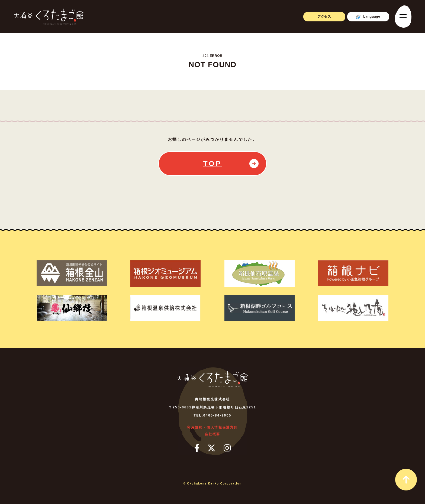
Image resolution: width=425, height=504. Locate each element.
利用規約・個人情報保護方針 (212, 427)
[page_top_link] (406, 480)
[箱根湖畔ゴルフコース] (259, 308)
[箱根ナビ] (353, 273)
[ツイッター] (211, 448)
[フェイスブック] (197, 448)
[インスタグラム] (227, 448)
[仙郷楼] (72, 308)
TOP (213, 164)
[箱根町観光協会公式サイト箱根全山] (72, 273)
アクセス (324, 17)
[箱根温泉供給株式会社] (166, 308)
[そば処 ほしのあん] (353, 308)
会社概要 (212, 434)
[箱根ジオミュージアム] (166, 273)
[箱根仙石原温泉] (259, 273)
